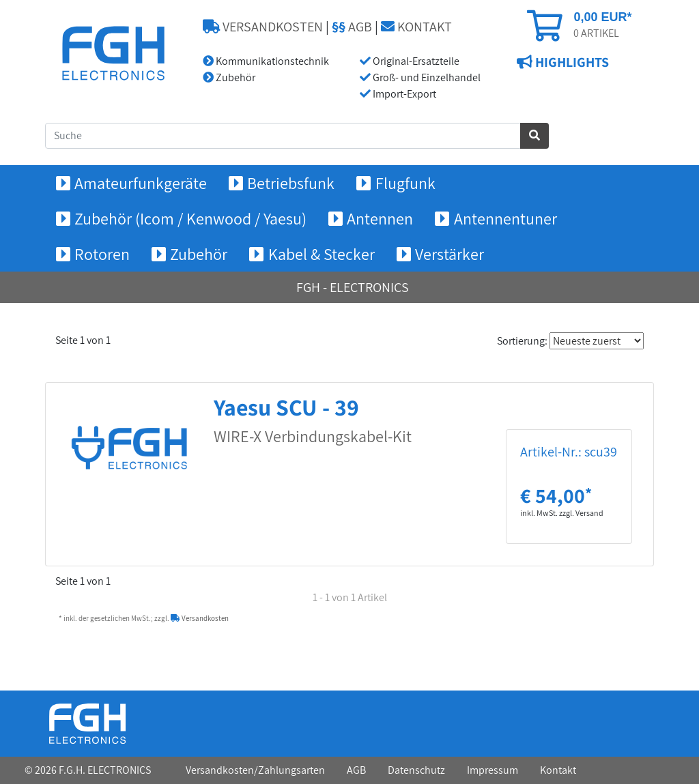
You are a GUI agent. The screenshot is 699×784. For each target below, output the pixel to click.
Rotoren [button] (102, 254)
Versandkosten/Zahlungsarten (255, 770)
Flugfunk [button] (405, 183)
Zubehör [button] (199, 254)
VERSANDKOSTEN (263, 27)
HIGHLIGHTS (571, 62)
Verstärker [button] (450, 254)
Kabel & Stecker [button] (322, 254)
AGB (352, 27)
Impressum (493, 770)
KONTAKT (416, 27)
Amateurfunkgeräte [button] (141, 183)
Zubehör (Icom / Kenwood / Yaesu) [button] (190, 218)
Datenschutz (416, 770)
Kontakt (558, 770)
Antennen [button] (380, 218)
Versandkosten (200, 618)
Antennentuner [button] (505, 218)
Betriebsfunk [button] (291, 183)
